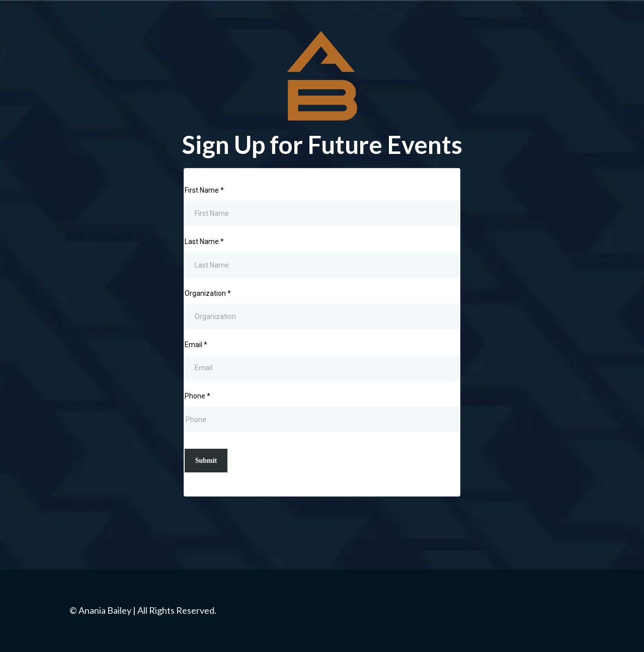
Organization (208, 293)
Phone (197, 396)
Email (196, 345)
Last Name (204, 241)
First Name (204, 190)
